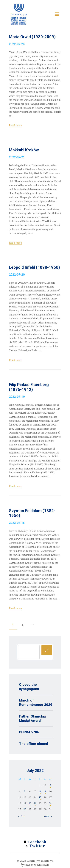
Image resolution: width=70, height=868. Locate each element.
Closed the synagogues (29, 687)
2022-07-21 (17, 157)
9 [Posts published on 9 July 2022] (45, 792)
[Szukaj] (47, 650)
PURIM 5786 (29, 732)
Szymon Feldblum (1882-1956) (32, 513)
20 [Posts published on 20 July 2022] (30, 803)
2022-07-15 (17, 523)
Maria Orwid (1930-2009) (32, 37)
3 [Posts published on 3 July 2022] (50, 785)
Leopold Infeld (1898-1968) (34, 267)
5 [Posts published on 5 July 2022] (25, 792)
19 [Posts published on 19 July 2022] (25, 803)
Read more (15, 125)
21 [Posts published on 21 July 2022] (35, 803)
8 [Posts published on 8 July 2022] (40, 792)
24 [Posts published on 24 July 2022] (50, 803)
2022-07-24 (17, 44)
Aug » (48, 816)
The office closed (34, 744)
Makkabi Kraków (24, 150)
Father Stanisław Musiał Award (33, 718)
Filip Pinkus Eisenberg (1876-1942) (29, 387)
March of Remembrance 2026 (36, 702)
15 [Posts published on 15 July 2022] (40, 798)
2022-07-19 (17, 397)
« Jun (22, 816)
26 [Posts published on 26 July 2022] (25, 809)
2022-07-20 (17, 275)
